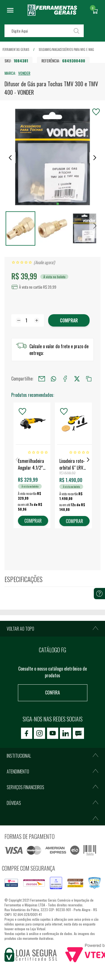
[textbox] (44, 31)
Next (88, 460)
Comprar (69, 320)
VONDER (24, 73)
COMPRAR (33, 521)
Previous (17, 460)
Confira (53, 692)
